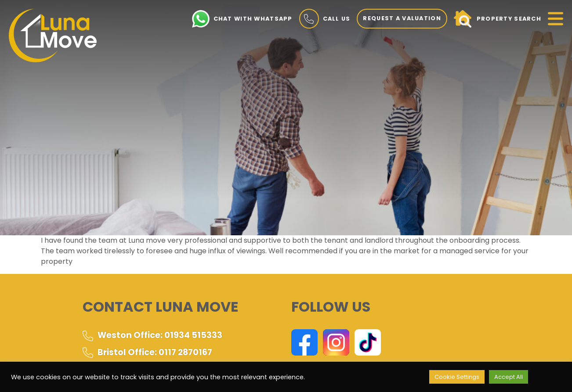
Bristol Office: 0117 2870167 (147, 352)
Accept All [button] (509, 377)
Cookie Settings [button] (457, 377)
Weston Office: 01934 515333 (152, 335)
